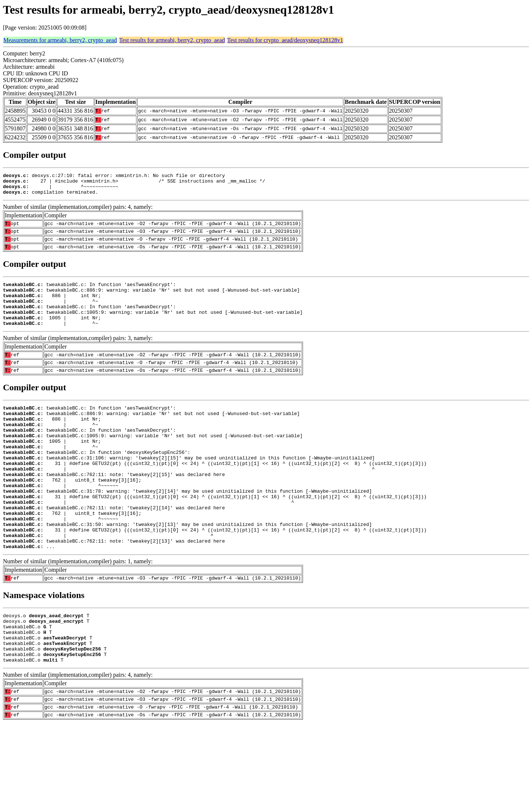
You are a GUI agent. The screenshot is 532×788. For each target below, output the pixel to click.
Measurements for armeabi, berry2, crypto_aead (60, 40)
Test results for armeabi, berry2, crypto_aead (172, 40)
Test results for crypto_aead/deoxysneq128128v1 (285, 40)
